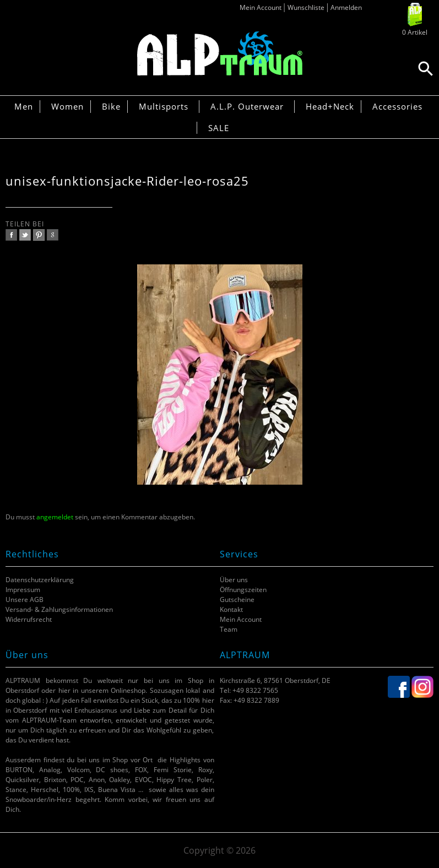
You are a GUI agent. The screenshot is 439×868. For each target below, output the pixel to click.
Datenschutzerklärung (40, 580)
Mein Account (261, 7)
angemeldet (55, 517)
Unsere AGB (25, 600)
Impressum (23, 590)
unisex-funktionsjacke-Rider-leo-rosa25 (127, 181)
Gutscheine (237, 600)
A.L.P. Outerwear (247, 106)
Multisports (164, 106)
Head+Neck (330, 106)
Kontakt (231, 609)
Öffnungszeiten (243, 590)
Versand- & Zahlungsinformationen (59, 609)
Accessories (397, 106)
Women (67, 106)
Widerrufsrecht (29, 619)
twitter (25, 235)
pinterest (39, 235)
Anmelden (346, 7)
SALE (219, 128)
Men (24, 106)
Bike (111, 106)
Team (229, 629)
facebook (11, 235)
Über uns (234, 580)
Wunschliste (306, 7)
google (53, 235)
